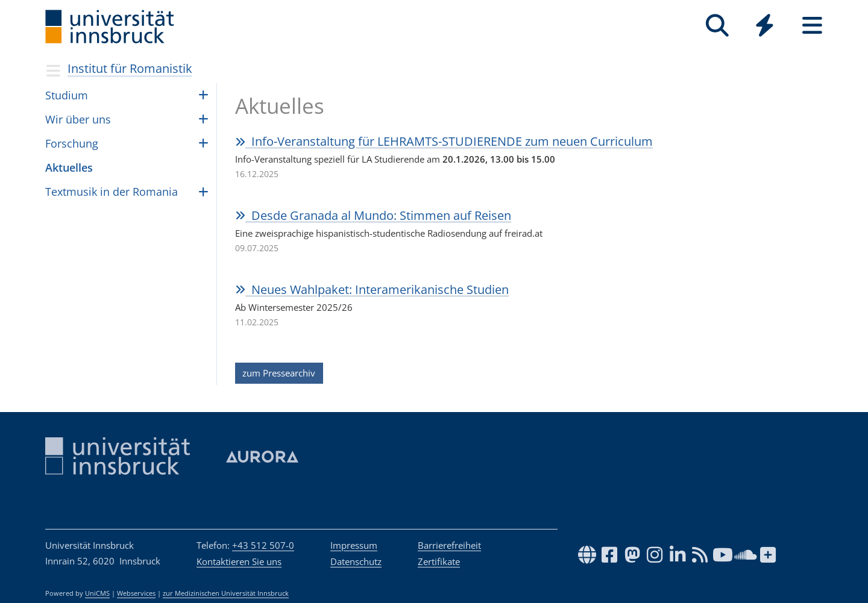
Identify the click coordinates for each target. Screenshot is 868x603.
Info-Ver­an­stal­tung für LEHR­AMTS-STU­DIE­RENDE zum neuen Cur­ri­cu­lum (444, 141)
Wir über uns (78, 119)
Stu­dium (67, 95)
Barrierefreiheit (449, 545)
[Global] (765, 27)
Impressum (354, 545)
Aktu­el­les (69, 167)
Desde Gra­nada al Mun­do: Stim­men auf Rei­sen (373, 215)
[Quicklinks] (765, 26)
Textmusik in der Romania (112, 192)
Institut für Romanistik (130, 68)
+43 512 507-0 (263, 545)
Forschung (72, 143)
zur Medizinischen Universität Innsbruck (226, 593)
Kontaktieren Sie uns (239, 561)
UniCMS (97, 593)
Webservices (136, 593)
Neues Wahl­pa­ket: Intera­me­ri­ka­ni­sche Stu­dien (372, 289)
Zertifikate (439, 561)
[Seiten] (812, 26)
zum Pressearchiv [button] (279, 373)
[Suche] (717, 26)
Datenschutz (356, 561)
